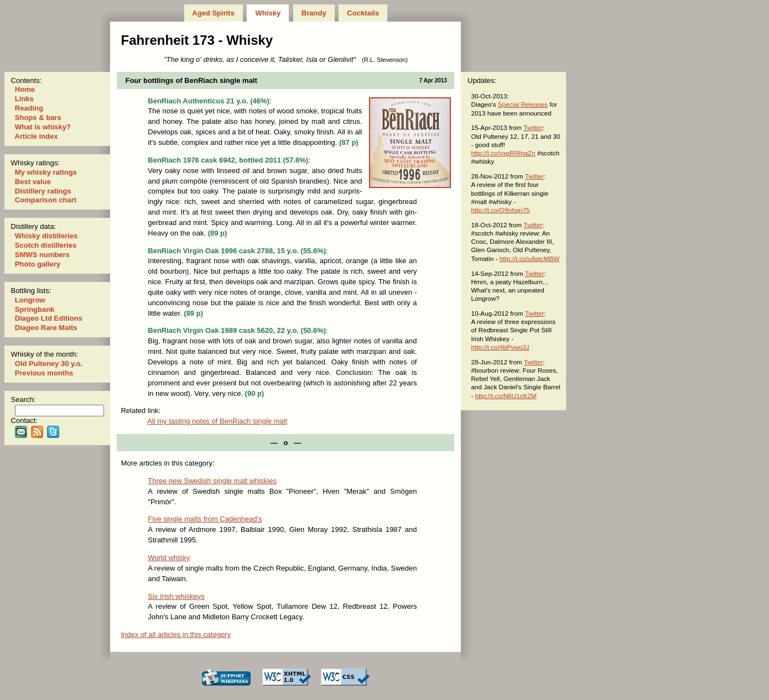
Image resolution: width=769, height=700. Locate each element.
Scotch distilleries (46, 245)
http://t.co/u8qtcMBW (529, 258)
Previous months (44, 373)
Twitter (533, 127)
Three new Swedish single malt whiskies (212, 481)
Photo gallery (38, 264)
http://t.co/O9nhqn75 (500, 210)
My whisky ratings (46, 172)
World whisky (169, 558)
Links (24, 99)
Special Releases (523, 104)
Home (25, 89)
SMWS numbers (42, 255)
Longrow (30, 300)
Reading (29, 108)
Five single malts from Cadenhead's (205, 519)
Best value (33, 182)
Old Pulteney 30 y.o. (49, 364)
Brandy (314, 13)
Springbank (35, 309)
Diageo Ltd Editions (48, 318)
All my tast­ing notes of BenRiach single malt (217, 421)
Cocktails (363, 13)
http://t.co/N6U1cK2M (506, 396)
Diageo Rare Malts (46, 328)
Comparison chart (45, 200)
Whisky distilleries (46, 236)
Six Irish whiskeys (176, 596)
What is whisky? (43, 127)
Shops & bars (38, 117)
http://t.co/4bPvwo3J (500, 347)
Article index (36, 136)
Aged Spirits (213, 13)
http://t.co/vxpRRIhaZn (503, 153)
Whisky (268, 13)
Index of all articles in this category (176, 634)
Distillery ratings (43, 191)
